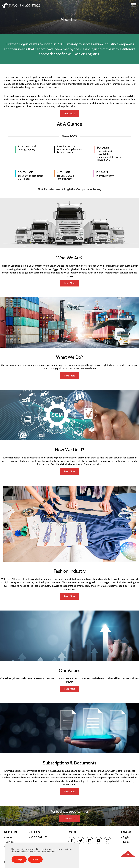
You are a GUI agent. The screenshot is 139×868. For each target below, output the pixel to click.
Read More (69, 114)
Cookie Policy (48, 852)
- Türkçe (125, 843)
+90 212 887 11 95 (38, 838)
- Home (8, 838)
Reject (35, 860)
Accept (19, 860)
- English (126, 838)
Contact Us (70, 820)
